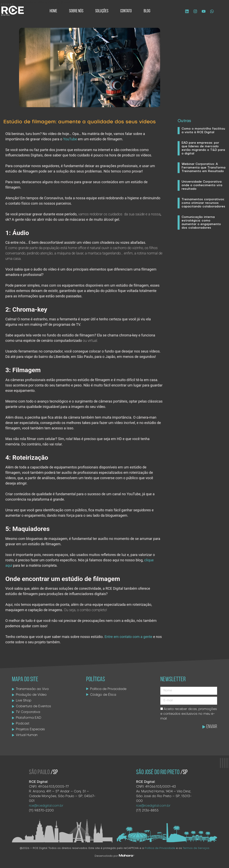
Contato (126, 11)
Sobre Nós (76, 11)
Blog (147, 11)
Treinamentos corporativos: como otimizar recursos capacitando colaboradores (203, 203)
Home (53, 11)
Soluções (102, 11)
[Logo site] (13, 11)
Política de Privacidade (160, 848)
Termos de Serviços (196, 848)
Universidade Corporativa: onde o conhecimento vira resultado (202, 185)
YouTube (70, 139)
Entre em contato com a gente (129, 637)
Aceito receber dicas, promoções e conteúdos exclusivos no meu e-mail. (189, 714)
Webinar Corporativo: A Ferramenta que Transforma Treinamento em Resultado (204, 168)
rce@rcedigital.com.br (46, 806)
